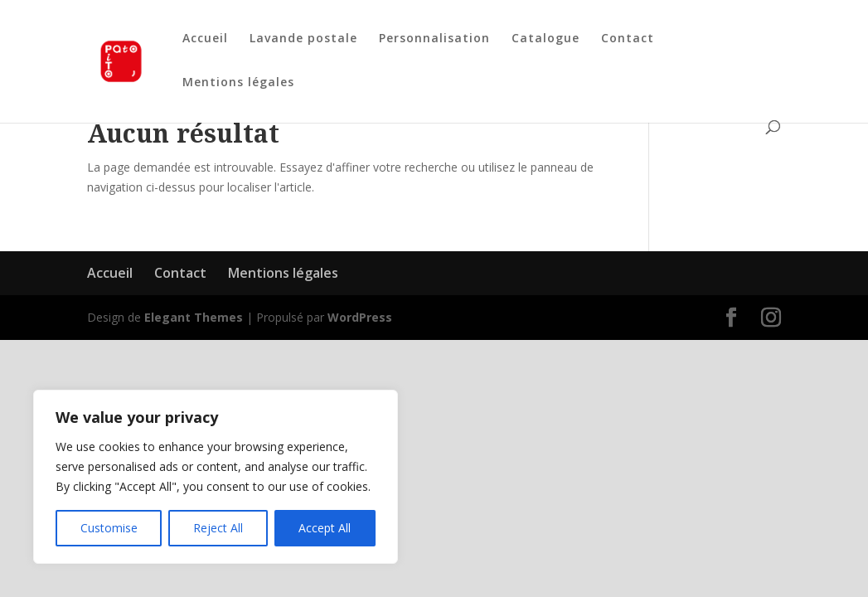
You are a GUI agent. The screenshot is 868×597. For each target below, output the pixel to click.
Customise (109, 528)
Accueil (205, 39)
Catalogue (546, 39)
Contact (628, 39)
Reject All (218, 528)
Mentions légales (238, 83)
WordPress (360, 317)
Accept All (325, 528)
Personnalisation (434, 39)
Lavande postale (303, 39)
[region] (216, 477)
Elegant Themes (194, 317)
